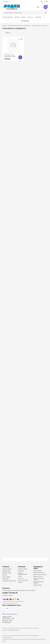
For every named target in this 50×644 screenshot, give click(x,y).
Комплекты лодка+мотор (9, 581)
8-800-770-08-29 (38, 7)
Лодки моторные (7, 569)
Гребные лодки (6, 571)
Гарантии (20, 582)
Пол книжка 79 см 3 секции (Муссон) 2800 (10, 56)
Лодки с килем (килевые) (40, 574)
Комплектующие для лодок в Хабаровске (19, 26)
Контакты (30, 17)
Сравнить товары (23, 569)
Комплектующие (7, 573)
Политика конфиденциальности (11, 630)
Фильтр (8, 33)
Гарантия (17, 17)
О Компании (38, 17)
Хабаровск (6, 2)
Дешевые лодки (38, 585)
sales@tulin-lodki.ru (12, 614)
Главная (5, 26)
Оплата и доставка (8, 17)
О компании (21, 571)
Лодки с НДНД (6, 577)
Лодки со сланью (38, 576)
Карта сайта (6, 579)
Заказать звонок (8, 595)
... (44, 17)
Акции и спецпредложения (23, 574)
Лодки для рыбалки (39, 572)
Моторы (5, 575)
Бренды (24, 17)
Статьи (20, 576)
